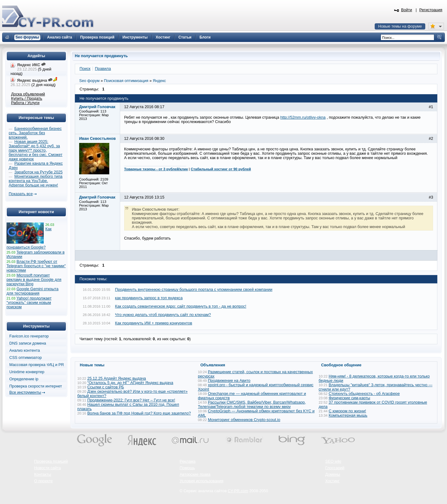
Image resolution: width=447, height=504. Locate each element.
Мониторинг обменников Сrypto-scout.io (244, 420)
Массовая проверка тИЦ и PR (37, 365)
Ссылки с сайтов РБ (106, 387)
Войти (407, 10)
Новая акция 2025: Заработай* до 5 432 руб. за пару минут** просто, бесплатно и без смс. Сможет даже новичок (36, 150)
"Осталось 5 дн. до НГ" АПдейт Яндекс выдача (130, 383)
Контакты (43, 474)
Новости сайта (47, 468)
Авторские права (195, 474)
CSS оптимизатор (26, 358)
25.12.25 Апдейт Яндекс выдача (117, 378)
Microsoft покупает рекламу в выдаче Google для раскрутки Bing (34, 280)
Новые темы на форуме (400, 26)
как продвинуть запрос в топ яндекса (149, 298)
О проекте (43, 481)
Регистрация (431, 10)
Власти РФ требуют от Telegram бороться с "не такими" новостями (36, 266)
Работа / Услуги (25, 103)
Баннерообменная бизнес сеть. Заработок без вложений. (35, 133)
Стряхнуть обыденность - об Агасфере (364, 394)
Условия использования (202, 481)
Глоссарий (335, 468)
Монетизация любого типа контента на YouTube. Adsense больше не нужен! (36, 181)
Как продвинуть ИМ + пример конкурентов (154, 323)
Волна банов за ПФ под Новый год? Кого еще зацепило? (139, 413)
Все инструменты (25, 392)
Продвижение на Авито (229, 381)
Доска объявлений (28, 94)
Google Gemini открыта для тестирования (32, 291)
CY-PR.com (238, 491)
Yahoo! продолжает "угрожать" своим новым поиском (29, 303)
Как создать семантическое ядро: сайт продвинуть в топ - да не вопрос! (181, 306)
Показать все (21, 194)
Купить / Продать (27, 99)
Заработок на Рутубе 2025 (38, 172)
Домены (333, 474)
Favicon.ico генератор (29, 336)
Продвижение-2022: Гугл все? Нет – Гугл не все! (131, 400)
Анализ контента (25, 351)
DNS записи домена (28, 343)
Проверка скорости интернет (36, 386)
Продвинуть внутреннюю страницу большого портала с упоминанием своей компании (194, 290)
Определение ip (24, 379)
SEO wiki (333, 461)
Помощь (187, 468)
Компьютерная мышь (348, 415)
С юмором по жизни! (348, 411)
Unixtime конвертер (27, 372)
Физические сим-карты (350, 398)
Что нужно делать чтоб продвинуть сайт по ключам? (163, 315)
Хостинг (332, 481)
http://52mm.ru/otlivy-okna (303, 117)
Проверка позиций (51, 461)
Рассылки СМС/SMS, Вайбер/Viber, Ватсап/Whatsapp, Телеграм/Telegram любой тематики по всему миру (252, 405)
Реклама (188, 461)
